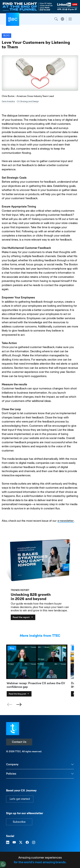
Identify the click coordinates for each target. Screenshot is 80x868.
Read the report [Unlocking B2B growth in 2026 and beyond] (23, 617)
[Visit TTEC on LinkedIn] (8, 842)
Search (56, 19)
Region (62, 19)
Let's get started (20, 799)
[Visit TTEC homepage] (13, 728)
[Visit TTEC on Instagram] (34, 842)
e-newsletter (66, 521)
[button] (19, 705)
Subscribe (19, 822)
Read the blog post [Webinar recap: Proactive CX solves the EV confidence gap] (19, 694)
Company (12, 764)
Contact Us (19, 742)
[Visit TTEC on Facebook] (27, 842)
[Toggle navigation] (70, 19)
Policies (11, 774)
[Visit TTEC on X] (21, 842)
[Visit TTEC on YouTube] (14, 842)
